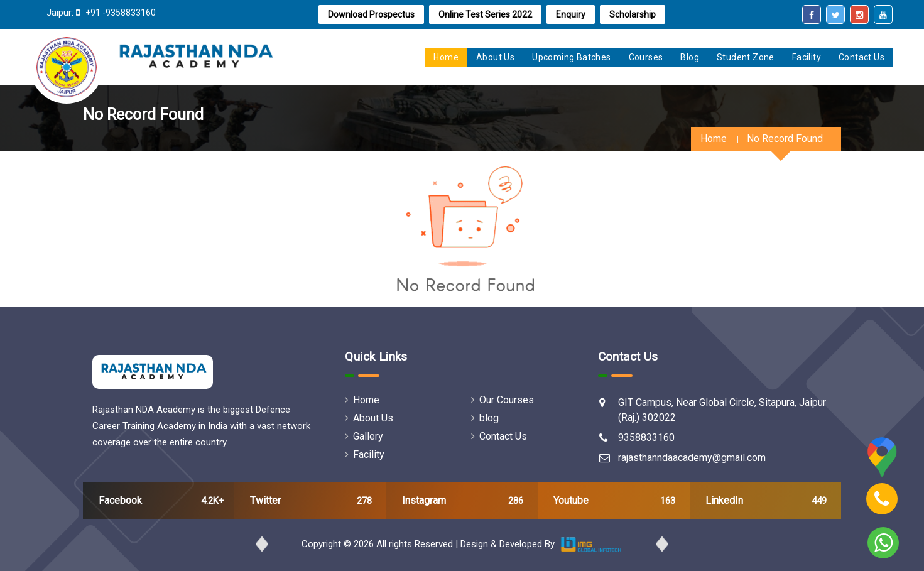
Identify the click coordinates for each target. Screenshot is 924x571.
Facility (807, 57)
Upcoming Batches (571, 57)
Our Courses (503, 400)
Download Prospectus (371, 14)
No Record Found (785, 139)
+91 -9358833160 (120, 13)
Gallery (364, 436)
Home (714, 139)
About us (495, 57)
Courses (646, 57)
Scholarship (633, 14)
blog (485, 418)
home (446, 57)
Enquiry (571, 14)
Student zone (746, 57)
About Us (369, 418)
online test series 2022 (485, 14)
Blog (690, 57)
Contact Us (861, 57)
